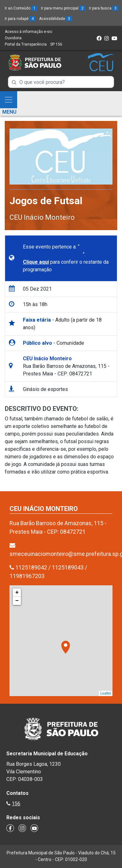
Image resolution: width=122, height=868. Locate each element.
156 (16, 804)
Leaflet (106, 693)
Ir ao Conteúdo (21, 8)
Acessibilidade (56, 19)
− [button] (17, 601)
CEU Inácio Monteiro (42, 217)
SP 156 (56, 44)
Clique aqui (36, 262)
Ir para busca (104, 8)
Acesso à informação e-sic (29, 32)
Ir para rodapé (20, 19)
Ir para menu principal (63, 8)
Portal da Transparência (26, 44)
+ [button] (17, 593)
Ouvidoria (13, 38)
